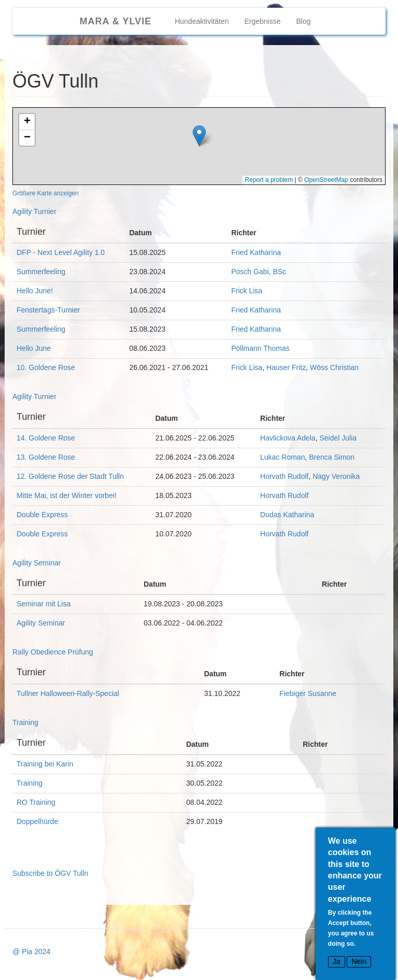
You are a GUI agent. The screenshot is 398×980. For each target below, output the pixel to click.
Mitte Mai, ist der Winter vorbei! (67, 495)
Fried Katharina (256, 252)
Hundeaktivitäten (202, 21)
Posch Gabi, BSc (259, 272)
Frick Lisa (247, 291)
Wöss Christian (334, 367)
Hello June (34, 348)
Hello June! (35, 291)
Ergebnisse (262, 21)
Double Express (42, 515)
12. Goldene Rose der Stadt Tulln (70, 476)
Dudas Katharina (287, 515)
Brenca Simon (332, 457)
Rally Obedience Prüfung (53, 652)
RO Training (36, 802)
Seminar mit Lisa (44, 604)
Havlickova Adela (288, 438)
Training (25, 722)
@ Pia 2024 (31, 951)
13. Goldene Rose (46, 457)
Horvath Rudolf (284, 476)
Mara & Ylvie (115, 21)
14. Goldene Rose (46, 438)
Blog (304, 21)
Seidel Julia (338, 438)
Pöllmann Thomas (260, 348)
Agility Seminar (37, 563)
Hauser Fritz (286, 367)
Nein (359, 962)
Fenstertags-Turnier (48, 310)
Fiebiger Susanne (308, 693)
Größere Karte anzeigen (46, 193)
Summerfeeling (41, 272)
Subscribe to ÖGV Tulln (50, 873)
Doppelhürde (37, 821)
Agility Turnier (34, 211)
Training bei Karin (45, 764)
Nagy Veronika (336, 476)
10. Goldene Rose (46, 367)
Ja (337, 962)
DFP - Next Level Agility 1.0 (61, 252)
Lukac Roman (282, 457)
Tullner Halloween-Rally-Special (68, 693)
